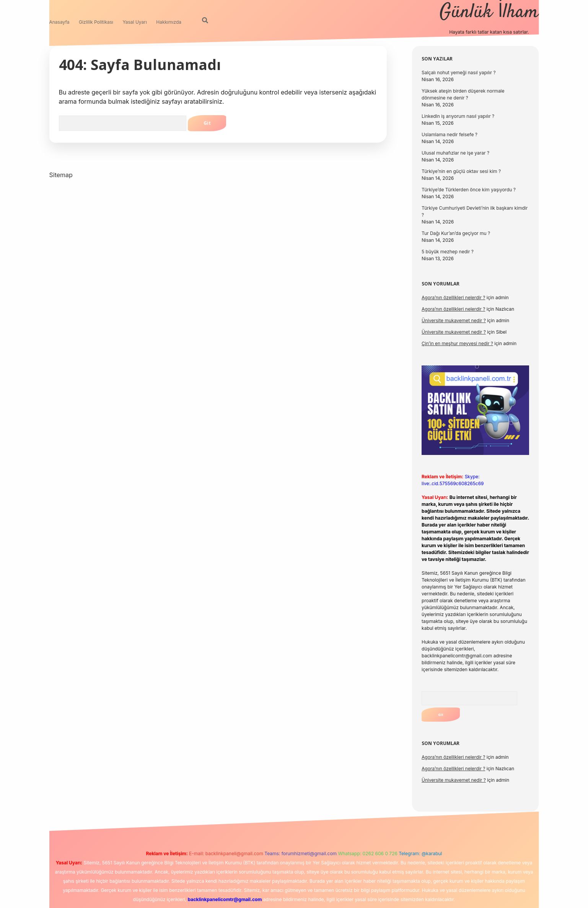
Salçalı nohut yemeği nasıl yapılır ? (459, 73)
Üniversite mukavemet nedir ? (454, 320)
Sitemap (61, 175)
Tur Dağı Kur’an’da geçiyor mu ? (456, 233)
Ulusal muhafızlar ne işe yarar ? (455, 153)
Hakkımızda (169, 22)
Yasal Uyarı (135, 22)
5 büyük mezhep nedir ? (448, 252)
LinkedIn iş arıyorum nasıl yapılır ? (458, 116)
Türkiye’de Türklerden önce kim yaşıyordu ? (469, 190)
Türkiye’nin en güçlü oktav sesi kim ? (461, 171)
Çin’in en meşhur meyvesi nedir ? (457, 343)
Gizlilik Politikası (96, 22)
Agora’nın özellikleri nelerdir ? (453, 298)
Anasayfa (59, 22)
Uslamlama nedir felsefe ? (450, 134)
